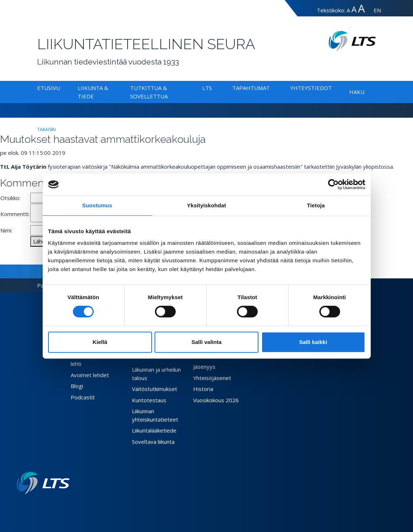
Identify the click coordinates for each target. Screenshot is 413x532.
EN (377, 10)
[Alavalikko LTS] (213, 88)
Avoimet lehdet (90, 375)
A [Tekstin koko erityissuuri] (361, 8)
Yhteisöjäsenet (212, 378)
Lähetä (42, 241)
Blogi (77, 386)
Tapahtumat (251, 88)
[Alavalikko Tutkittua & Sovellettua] (169, 96)
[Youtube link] (67, 506)
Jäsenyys (204, 367)
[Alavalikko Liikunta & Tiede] (95, 96)
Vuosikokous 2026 (216, 400)
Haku (357, 92)
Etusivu (49, 88)
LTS (207, 88)
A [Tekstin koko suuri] (354, 9)
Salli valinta (206, 342)
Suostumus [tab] (97, 205)
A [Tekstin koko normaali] (348, 10)
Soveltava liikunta (153, 442)
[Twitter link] (55, 506)
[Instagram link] (61, 506)
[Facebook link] (49, 506)
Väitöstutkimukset (155, 389)
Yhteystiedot (311, 88)
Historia (203, 389)
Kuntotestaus (149, 400)
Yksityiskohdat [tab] (206, 205)
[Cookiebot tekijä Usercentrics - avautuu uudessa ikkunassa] (333, 184)
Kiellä (100, 342)
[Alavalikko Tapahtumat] (271, 88)
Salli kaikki (313, 342)
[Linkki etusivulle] (43, 483)
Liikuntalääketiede (154, 430)
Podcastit (83, 397)
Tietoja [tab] (316, 205)
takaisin (46, 130)
